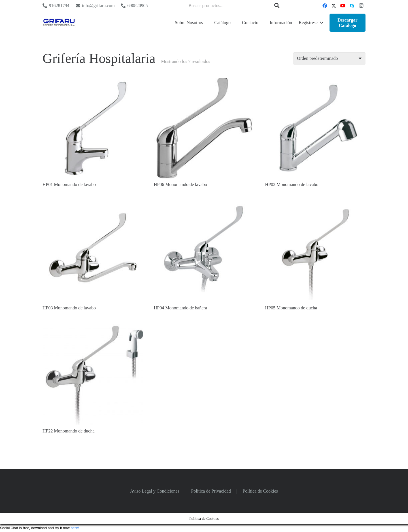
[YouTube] (343, 6)
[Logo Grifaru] (59, 23)
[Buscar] (277, 6)
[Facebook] (325, 6)
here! (75, 528)
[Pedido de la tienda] (329, 59)
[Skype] (352, 6)
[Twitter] (334, 6)
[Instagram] (361, 6)
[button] (311, 23)
